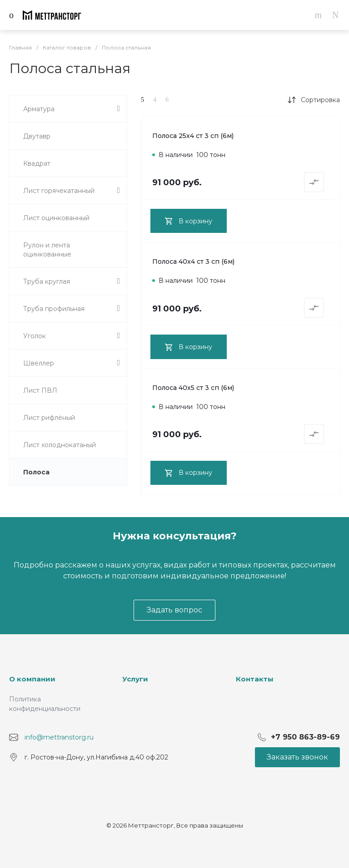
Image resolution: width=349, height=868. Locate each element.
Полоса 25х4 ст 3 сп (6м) (193, 136)
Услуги (135, 679)
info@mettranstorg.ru (59, 737)
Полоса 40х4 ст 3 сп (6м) (193, 261)
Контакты (255, 679)
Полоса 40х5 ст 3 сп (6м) (193, 388)
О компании (32, 679)
